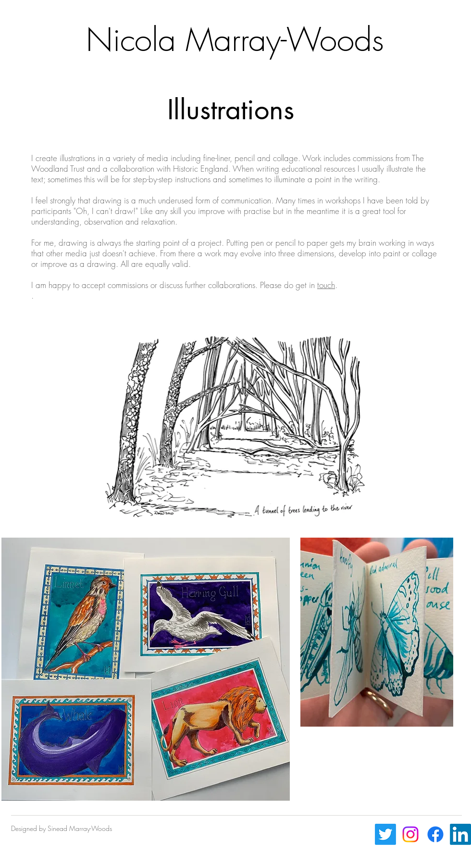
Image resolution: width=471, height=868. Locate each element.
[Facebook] (435, 834)
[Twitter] (385, 834)
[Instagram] (410, 834)
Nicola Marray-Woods (235, 40)
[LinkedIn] (460, 834)
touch (326, 285)
